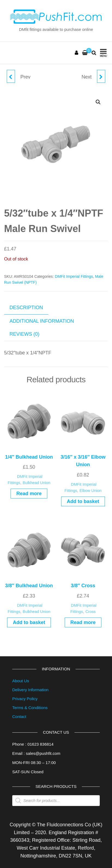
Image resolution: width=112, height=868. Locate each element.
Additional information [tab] (42, 321)
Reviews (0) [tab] (24, 334)
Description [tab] (26, 308)
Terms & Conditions (30, 708)
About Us (21, 681)
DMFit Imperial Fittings (74, 276)
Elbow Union (91, 491)
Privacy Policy (25, 699)
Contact (19, 717)
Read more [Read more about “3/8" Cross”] (83, 622)
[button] (98, 102)
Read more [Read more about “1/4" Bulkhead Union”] (29, 494)
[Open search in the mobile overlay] (56, 801)
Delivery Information (30, 690)
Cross (91, 612)
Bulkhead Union (37, 483)
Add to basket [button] (83, 501)
